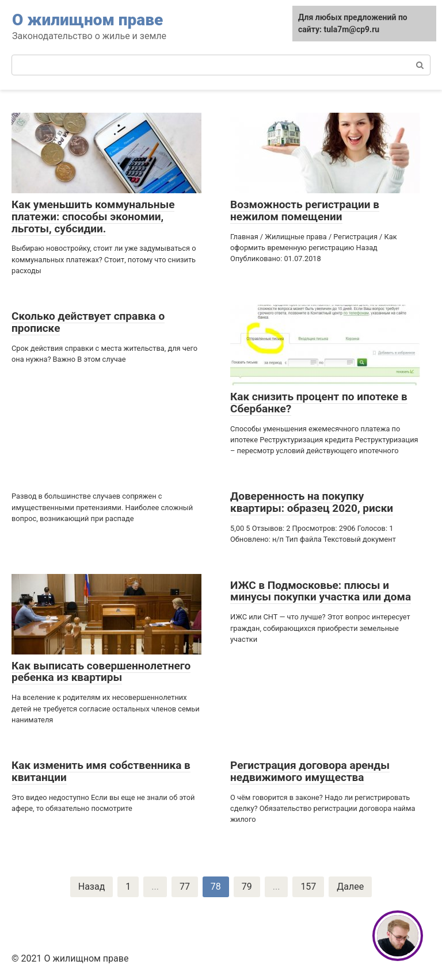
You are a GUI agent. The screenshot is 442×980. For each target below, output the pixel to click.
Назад (92, 887)
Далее (350, 887)
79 (247, 887)
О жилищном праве (87, 20)
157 (308, 887)
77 (185, 887)
